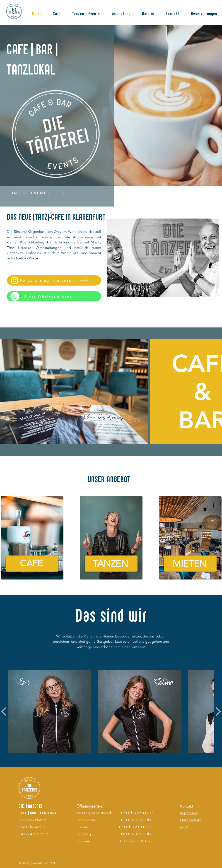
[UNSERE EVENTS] (37, 193)
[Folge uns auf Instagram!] (54, 280)
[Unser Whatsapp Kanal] (54, 296)
